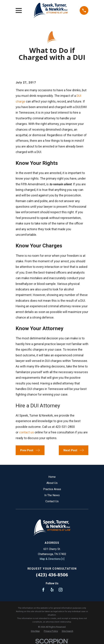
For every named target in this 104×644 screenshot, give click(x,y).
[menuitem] (35, 631)
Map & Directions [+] (52, 559)
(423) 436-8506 (52, 575)
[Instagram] (61, 590)
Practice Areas (52, 489)
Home (52, 477)
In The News (52, 495)
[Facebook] (43, 590)
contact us (27, 432)
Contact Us (52, 501)
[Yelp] (52, 590)
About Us (52, 483)
